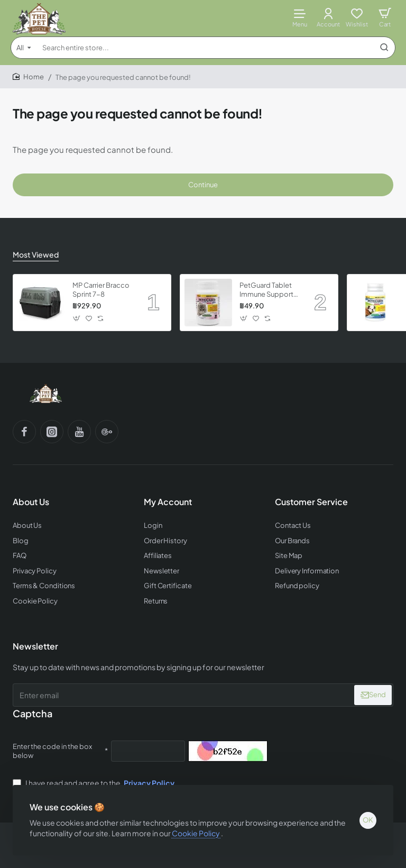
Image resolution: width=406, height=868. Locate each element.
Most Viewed (36, 254)
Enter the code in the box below (52, 751)
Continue (203, 185)
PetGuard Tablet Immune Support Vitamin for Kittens (269, 290)
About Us (31, 502)
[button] (77, 319)
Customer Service (311, 502)
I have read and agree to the (95, 783)
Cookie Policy (196, 833)
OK (368, 820)
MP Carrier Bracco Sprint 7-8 (101, 290)
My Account (168, 502)
